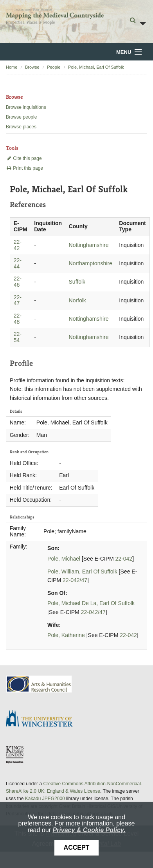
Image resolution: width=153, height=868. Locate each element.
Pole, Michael (64, 559)
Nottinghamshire (89, 245)
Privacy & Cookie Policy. (89, 830)
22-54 (18, 337)
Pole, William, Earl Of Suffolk (82, 572)
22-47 (18, 300)
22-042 (124, 559)
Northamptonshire (91, 263)
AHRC (39, 684)
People (54, 67)
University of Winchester (42, 719)
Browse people (21, 117)
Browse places (21, 127)
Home (12, 67)
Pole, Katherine (66, 635)
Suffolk (77, 282)
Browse (32, 67)
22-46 (18, 282)
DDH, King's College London (15, 754)
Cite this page (24, 158)
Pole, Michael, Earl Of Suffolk (96, 67)
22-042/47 (75, 580)
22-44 (18, 263)
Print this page (24, 168)
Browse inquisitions (26, 107)
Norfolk (77, 300)
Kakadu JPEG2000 (45, 799)
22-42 (18, 245)
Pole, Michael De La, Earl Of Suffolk (91, 603)
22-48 (18, 319)
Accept (77, 848)
